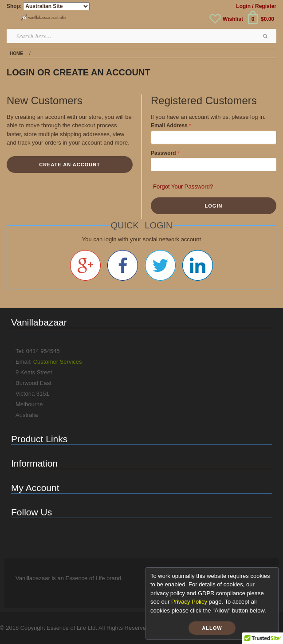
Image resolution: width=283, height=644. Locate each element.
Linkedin (198, 265)
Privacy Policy (189, 602)
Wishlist (233, 19)
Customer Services (58, 362)
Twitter (160, 265)
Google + (85, 265)
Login (243, 6)
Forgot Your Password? (183, 187)
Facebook (123, 265)
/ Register (264, 6)
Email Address (169, 126)
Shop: (14, 6)
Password (163, 153)
